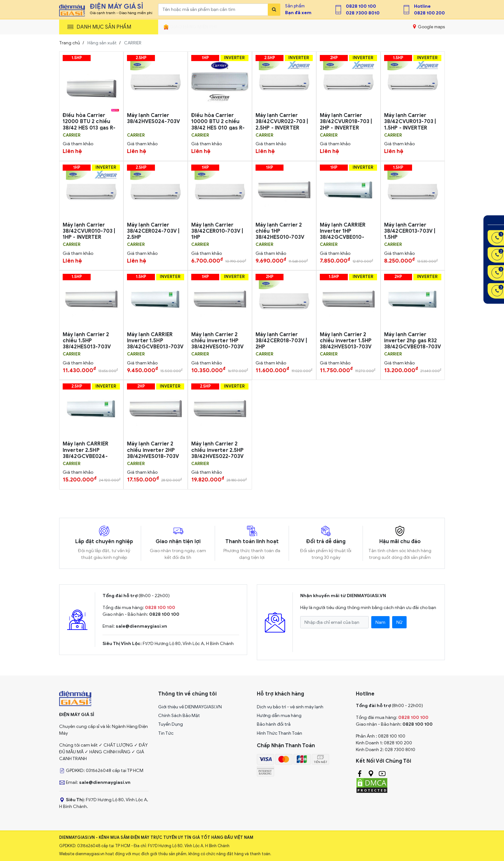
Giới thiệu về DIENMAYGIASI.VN (190, 707)
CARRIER (72, 135)
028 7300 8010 (363, 13)
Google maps (429, 27)
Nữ (399, 622)
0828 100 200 (429, 13)
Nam (380, 622)
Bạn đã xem (298, 13)
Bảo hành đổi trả (274, 724)
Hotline (422, 6)
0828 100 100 (361, 6)
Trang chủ (70, 43)
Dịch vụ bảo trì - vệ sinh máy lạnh (290, 707)
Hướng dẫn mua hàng (279, 716)
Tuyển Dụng (171, 724)
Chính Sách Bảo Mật (179, 716)
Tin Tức (166, 733)
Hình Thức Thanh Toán (279, 733)
